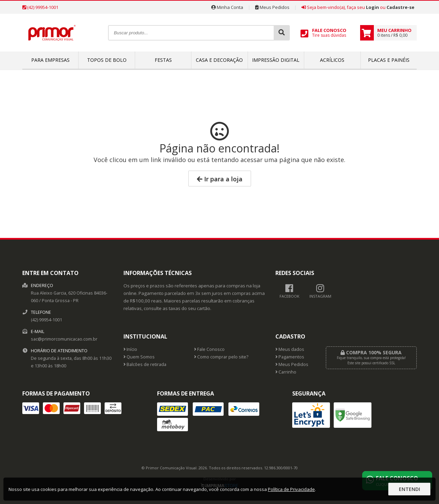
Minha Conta (227, 7)
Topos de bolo (107, 60)
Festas (163, 60)
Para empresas (50, 60)
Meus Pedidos (272, 7)
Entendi (410, 489)
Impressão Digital (276, 60)
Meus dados (290, 349)
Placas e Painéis (389, 60)
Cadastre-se (400, 7)
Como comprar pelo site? (221, 357)
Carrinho (286, 372)
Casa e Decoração (219, 60)
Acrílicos (332, 60)
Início (130, 349)
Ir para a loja (220, 179)
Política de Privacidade (291, 489)
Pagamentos (290, 357)
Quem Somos (139, 357)
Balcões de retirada (145, 364)
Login (372, 7)
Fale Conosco (209, 349)
